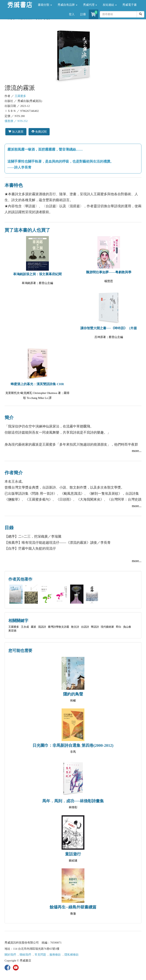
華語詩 (95, 627)
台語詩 (85, 627)
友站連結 (110, 5)
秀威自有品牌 (67, 5)
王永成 (25, 627)
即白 (119, 627)
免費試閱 (39, 132)
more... (137, 451)
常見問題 (40, 955)
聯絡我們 (25, 955)
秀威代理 (90, 5)
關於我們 (10, 955)
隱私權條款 (72, 955)
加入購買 (16, 132)
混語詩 (42, 627)
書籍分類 (45, 5)
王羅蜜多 (20, 96)
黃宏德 (12, 631)
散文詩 (75, 627)
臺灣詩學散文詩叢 (59, 627)
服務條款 (55, 955)
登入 (72, 14)
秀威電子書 (130, 5)
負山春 (127, 627)
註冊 (83, 14)
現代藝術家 (107, 627)
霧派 (33, 627)
